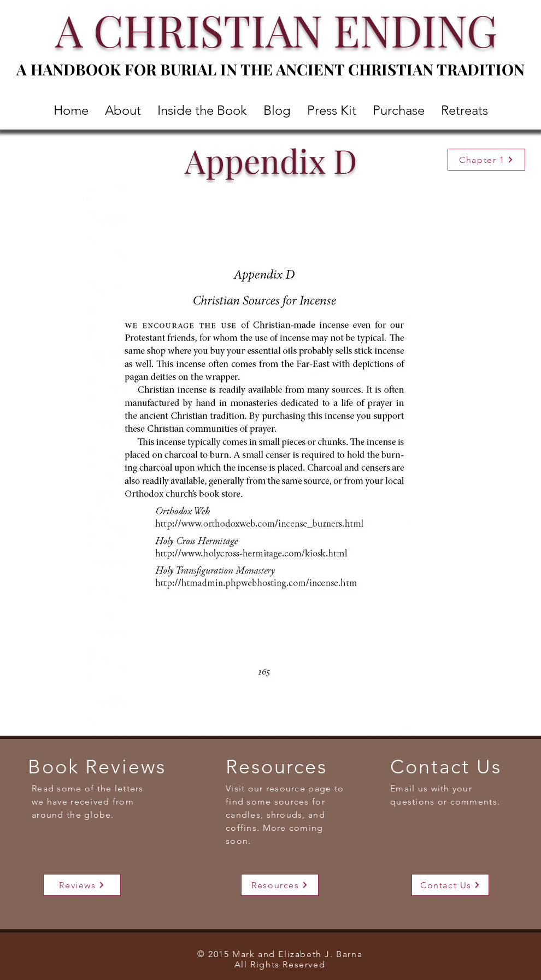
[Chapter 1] (486, 160)
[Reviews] (82, 885)
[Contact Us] (450, 885)
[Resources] (280, 885)
